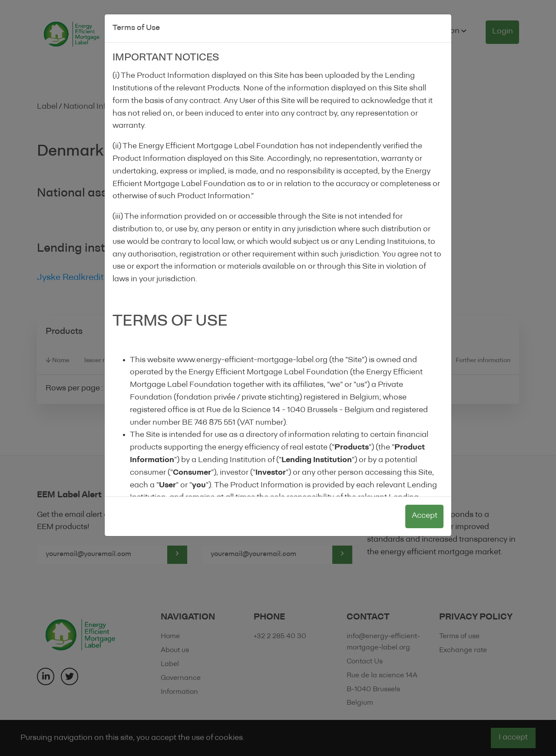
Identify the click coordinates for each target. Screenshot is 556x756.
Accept (425, 516)
